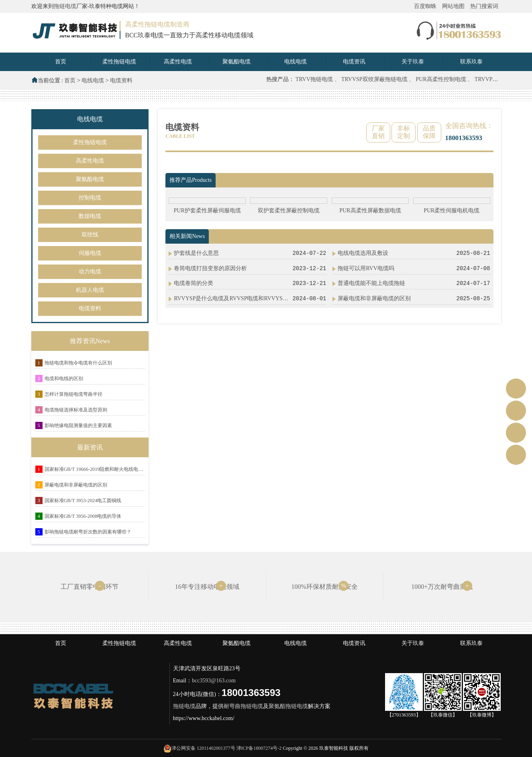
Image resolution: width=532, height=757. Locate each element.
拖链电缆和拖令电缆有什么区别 (78, 363)
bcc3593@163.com (214, 681)
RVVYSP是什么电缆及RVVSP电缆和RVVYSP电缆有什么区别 (232, 298)
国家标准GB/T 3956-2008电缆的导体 (83, 516)
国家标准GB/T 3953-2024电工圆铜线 (83, 501)
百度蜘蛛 (425, 6)
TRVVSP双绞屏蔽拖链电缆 (375, 79)
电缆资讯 (354, 62)
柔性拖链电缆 (119, 62)
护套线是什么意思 (196, 253)
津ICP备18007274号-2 (259, 748)
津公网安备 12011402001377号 (203, 748)
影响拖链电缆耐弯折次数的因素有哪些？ (88, 532)
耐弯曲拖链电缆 (243, 706)
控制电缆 (90, 198)
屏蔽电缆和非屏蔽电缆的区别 (76, 485)
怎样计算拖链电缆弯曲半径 (73, 394)
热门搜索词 (484, 6)
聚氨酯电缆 (236, 62)
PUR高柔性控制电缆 (442, 79)
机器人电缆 (90, 290)
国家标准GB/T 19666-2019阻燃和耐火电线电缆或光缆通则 (95, 469)
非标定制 (404, 132)
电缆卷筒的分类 (194, 283)
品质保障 (429, 132)
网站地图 (453, 6)
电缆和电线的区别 (64, 378)
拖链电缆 (65, 6)
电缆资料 (121, 80)
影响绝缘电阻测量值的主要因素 (78, 425)
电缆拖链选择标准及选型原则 (76, 410)
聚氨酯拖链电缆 (288, 706)
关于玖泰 (413, 62)
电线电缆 (296, 62)
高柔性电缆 (178, 62)
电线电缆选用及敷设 (363, 253)
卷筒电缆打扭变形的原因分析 (210, 268)
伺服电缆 (90, 253)
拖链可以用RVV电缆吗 (366, 268)
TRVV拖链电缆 (315, 79)
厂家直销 (378, 132)
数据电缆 (90, 216)
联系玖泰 (471, 62)
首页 (61, 62)
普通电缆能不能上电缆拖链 (371, 283)
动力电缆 (90, 272)
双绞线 (90, 235)
